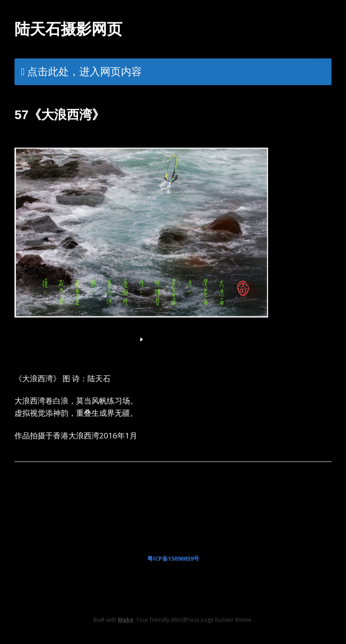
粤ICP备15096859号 (173, 558)
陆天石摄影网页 (68, 29)
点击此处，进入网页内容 (84, 71)
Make (126, 620)
